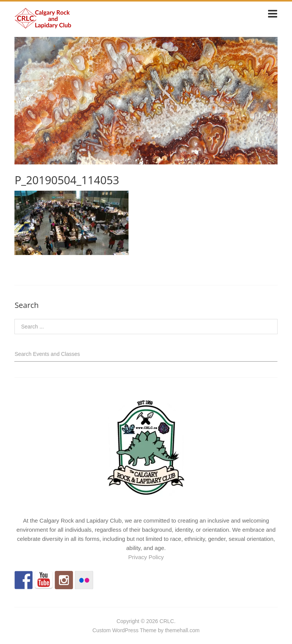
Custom (102, 630)
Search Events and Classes (47, 354)
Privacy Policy (146, 557)
